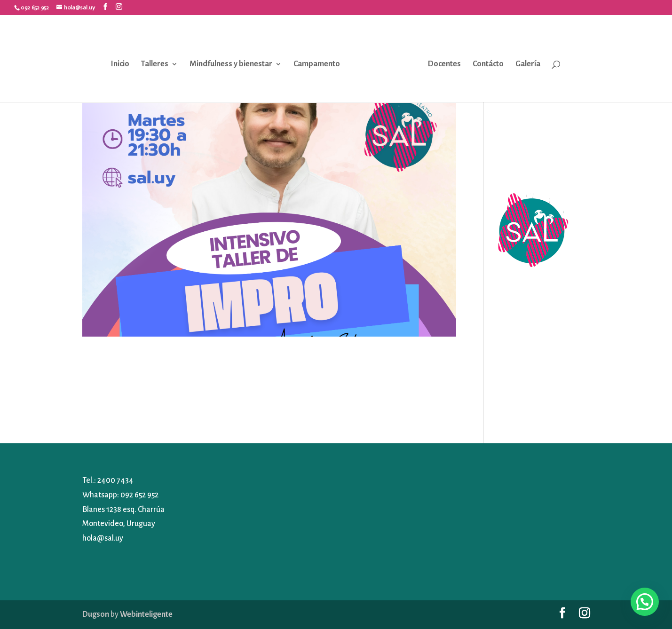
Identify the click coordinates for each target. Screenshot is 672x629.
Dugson (96, 614)
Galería (528, 64)
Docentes (444, 64)
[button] (645, 602)
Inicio (120, 64)
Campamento (317, 64)
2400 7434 (115, 480)
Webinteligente (146, 614)
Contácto (488, 64)
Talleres (155, 64)
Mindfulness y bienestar (231, 64)
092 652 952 (139, 495)
